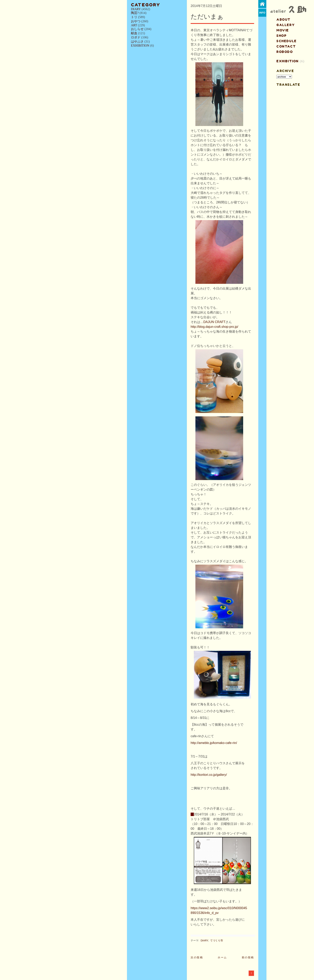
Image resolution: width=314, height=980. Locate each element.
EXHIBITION (140, 45)
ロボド (136, 37)
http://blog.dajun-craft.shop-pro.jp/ (214, 327)
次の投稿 (197, 957)
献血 (134, 33)
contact (286, 46)
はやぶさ (137, 41)
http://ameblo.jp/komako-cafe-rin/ (214, 743)
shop (281, 36)
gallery (286, 25)
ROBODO (285, 52)
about (283, 20)
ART (134, 25)
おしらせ (137, 29)
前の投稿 (248, 957)
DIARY (136, 9)
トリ (134, 17)
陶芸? (135, 13)
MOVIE (283, 30)
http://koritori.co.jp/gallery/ (209, 775)
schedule (287, 41)
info (262, 13)
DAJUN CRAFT (214, 322)
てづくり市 (217, 940)
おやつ (136, 21)
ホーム (222, 957)
